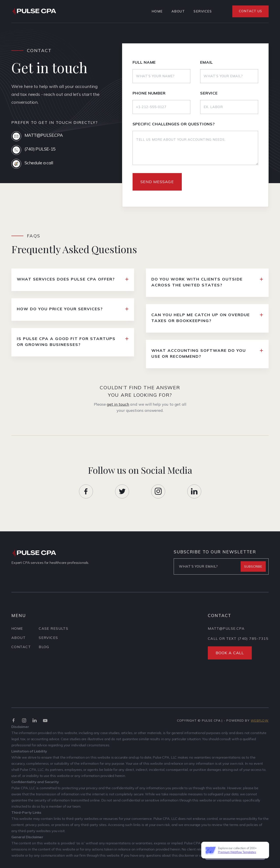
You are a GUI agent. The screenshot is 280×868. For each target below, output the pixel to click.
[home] (36, 11)
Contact (21, 649)
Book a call (230, 661)
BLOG (44, 649)
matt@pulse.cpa (226, 636)
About (178, 11)
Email (206, 63)
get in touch (118, 408)
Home (157, 11)
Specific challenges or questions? (174, 125)
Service (209, 94)
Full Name (144, 63)
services (203, 11)
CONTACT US (250, 11)
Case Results (53, 630)
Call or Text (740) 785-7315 (238, 646)
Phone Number (149, 94)
